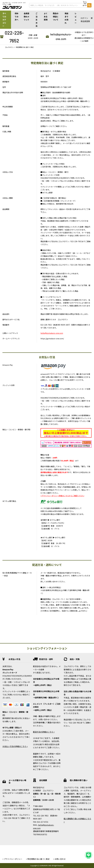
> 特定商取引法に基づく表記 (38, 859)
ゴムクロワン (9, 47)
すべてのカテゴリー (4, 20)
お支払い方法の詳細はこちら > (15, 746)
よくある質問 (46, 16)
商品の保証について (56, 16)
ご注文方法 (37, 20)
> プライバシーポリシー (12, 859)
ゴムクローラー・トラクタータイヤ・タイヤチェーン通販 (14, 4)
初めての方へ (17, 16)
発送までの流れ (66, 18)
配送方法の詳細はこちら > (44, 732)
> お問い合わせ (59, 859)
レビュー (76, 18)
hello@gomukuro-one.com (61, 37)
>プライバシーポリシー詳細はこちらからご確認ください (62, 496)
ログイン (84, 18)
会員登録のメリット (26, 16)
